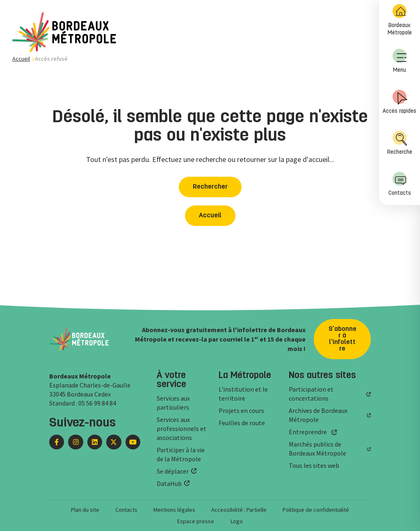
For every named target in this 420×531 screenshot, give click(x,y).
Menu (399, 61)
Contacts (400, 184)
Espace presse (196, 521)
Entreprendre (308, 432)
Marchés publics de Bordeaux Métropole (317, 449)
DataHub (169, 483)
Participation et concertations (311, 394)
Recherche (400, 143)
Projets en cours (241, 410)
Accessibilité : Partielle (239, 510)
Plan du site (85, 510)
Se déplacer (173, 471)
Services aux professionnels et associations (181, 428)
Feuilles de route (242, 423)
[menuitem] (399, 21)
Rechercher (210, 187)
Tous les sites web (314, 465)
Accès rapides (399, 102)
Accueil (21, 59)
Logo (237, 521)
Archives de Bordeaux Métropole (318, 415)
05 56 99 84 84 (97, 403)
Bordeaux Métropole (400, 20)
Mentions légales (174, 510)
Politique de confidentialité (316, 510)
